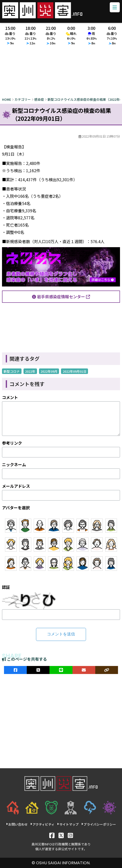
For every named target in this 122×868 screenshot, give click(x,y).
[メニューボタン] (114, 8)
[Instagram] (70, 835)
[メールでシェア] (84, 670)
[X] (61, 835)
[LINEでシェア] (61, 670)
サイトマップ (68, 824)
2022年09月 (49, 371)
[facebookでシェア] (15, 670)
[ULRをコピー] (107, 670)
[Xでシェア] (38, 670)
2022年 (30, 371)
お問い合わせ (17, 824)
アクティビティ (42, 824)
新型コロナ (12, 371)
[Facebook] (52, 835)
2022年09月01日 (75, 371)
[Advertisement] (61, 72)
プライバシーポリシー (99, 824)
